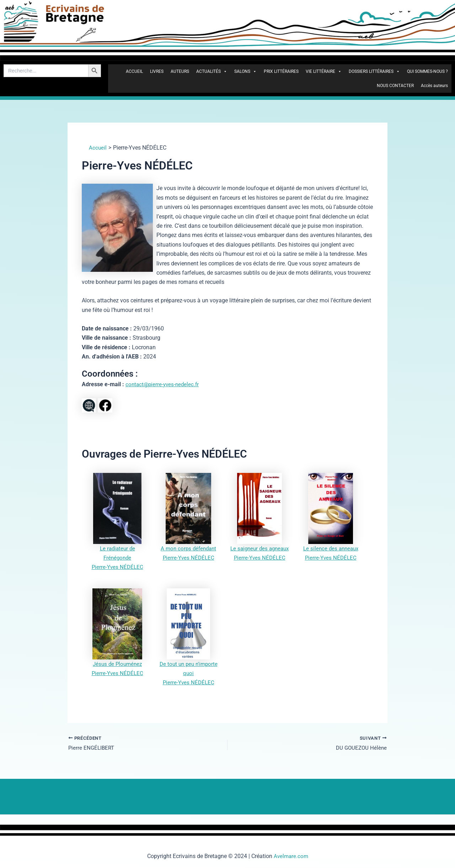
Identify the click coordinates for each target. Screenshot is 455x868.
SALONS (245, 71)
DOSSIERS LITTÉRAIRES (374, 71)
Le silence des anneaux (331, 548)
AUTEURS (180, 71)
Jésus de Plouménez (117, 664)
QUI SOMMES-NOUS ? (427, 71)
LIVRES (157, 71)
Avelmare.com (291, 856)
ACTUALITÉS (212, 71)
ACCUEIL (134, 71)
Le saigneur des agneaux (259, 548)
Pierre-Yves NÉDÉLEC (117, 567)
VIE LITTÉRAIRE (324, 71)
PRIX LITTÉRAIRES (281, 71)
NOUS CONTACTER (395, 86)
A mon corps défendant (189, 548)
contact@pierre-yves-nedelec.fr (164, 384)
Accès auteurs (434, 86)
